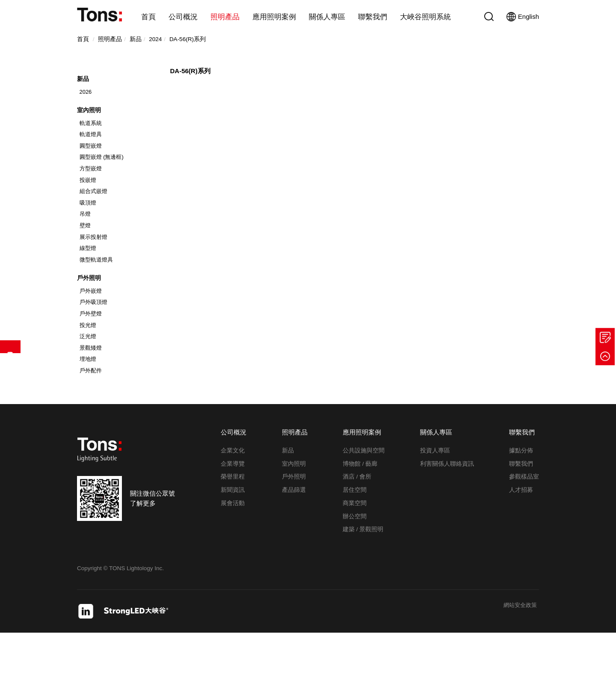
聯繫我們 (373, 17)
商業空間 (355, 563)
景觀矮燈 (92, 403)
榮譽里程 (233, 537)
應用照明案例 (274, 17)
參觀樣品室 (524, 537)
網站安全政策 (518, 666)
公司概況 (183, 17)
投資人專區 (435, 510)
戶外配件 (92, 429)
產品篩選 (10, 347)
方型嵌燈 (92, 191)
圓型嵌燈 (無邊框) (104, 177)
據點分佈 (521, 510)
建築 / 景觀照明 (363, 589)
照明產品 (225, 17)
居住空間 (355, 550)
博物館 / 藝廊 (360, 523)
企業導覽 (233, 523)
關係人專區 (327, 17)
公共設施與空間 (364, 510)
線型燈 (89, 284)
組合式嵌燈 (95, 217)
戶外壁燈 (92, 362)
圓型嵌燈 (92, 164)
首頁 (148, 17)
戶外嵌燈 (92, 336)
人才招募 (521, 550)
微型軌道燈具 (98, 297)
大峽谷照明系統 (425, 17)
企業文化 (233, 510)
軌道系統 (92, 137)
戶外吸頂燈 (95, 349)
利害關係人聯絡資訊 (447, 523)
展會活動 (233, 563)
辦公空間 (355, 576)
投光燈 (89, 376)
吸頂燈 (89, 231)
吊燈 (86, 244)
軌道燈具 (92, 150)
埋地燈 (89, 416)
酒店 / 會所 (357, 537)
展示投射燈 (95, 271)
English (523, 17)
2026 (87, 99)
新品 (83, 85)
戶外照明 (90, 321)
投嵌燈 (89, 204)
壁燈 (86, 257)
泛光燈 (89, 389)
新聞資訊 (233, 550)
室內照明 (90, 123)
